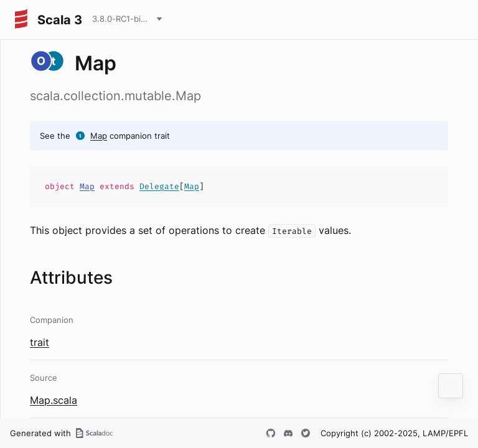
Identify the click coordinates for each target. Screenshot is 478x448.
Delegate (159, 186)
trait (40, 342)
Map (99, 136)
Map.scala (54, 400)
